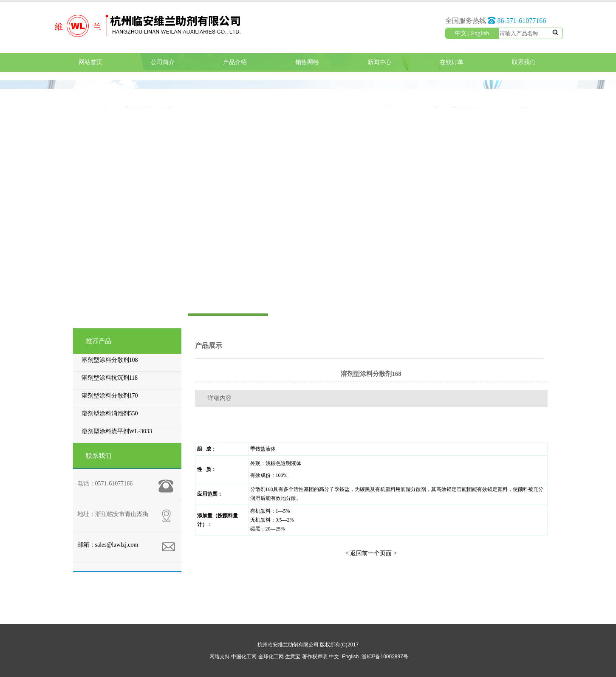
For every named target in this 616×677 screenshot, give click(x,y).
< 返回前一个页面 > (371, 553)
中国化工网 (244, 657)
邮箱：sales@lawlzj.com (108, 545)
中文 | (463, 33)
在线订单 (452, 62)
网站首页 (90, 62)
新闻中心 (379, 62)
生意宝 (293, 657)
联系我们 (524, 62)
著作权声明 (315, 657)
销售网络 (307, 62)
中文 (334, 657)
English (480, 33)
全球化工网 (271, 657)
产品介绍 (235, 62)
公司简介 (163, 62)
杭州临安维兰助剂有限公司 (288, 645)
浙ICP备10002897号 (385, 657)
